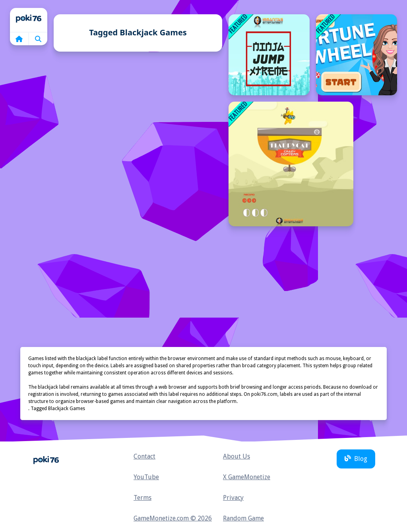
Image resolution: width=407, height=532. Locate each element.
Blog (356, 459)
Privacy (233, 498)
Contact (144, 456)
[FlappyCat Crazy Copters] (291, 164)
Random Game (243, 518)
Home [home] (29, 20)
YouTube (146, 477)
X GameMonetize (247, 477)
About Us (236, 456)
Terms (142, 498)
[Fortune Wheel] (357, 55)
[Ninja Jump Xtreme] (269, 55)
